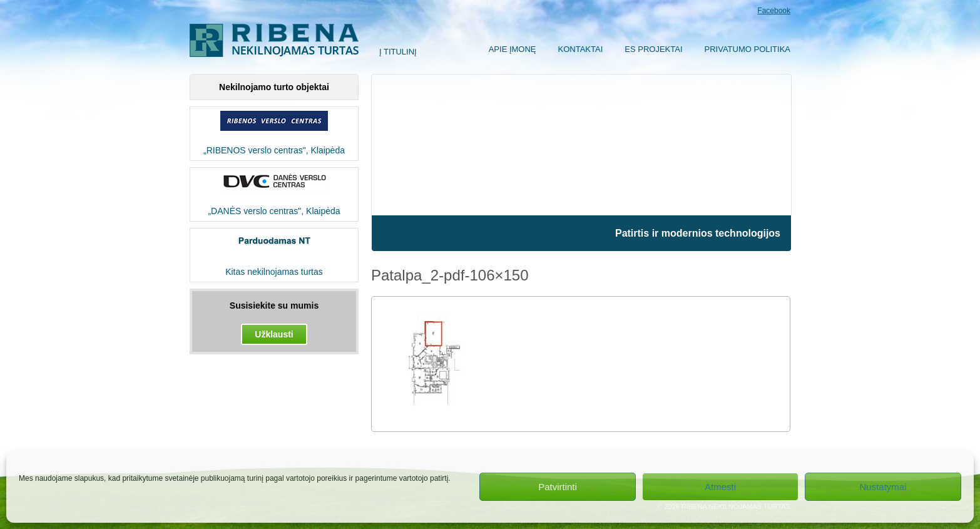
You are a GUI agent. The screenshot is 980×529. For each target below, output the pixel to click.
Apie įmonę (513, 49)
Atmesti (720, 487)
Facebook (774, 11)
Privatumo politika (748, 49)
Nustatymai (883, 487)
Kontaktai (581, 49)
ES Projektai (653, 49)
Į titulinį (398, 52)
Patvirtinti (558, 487)
